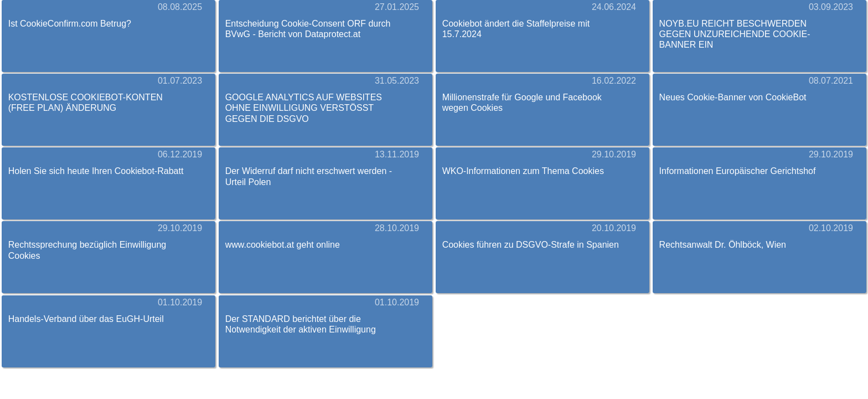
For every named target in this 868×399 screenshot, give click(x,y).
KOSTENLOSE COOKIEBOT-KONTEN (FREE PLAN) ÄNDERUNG (86, 103)
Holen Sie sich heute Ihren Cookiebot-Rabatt (96, 171)
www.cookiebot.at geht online (283, 245)
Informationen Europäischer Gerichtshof (738, 171)
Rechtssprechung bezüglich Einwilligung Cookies (87, 250)
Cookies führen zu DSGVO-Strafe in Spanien (531, 245)
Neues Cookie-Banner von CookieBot (733, 97)
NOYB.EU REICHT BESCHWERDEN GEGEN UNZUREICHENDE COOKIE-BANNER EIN (735, 34)
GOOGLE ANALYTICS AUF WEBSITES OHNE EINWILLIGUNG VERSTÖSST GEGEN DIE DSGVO (304, 108)
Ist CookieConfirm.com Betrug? (70, 24)
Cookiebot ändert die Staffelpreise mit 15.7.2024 (516, 29)
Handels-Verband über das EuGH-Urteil (86, 319)
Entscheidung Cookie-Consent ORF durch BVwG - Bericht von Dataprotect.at (308, 29)
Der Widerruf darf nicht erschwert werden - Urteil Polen (309, 176)
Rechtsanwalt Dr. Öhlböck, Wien (723, 245)
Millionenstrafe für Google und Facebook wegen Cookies (522, 103)
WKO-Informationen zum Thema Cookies (523, 171)
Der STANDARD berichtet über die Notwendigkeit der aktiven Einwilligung (301, 324)
